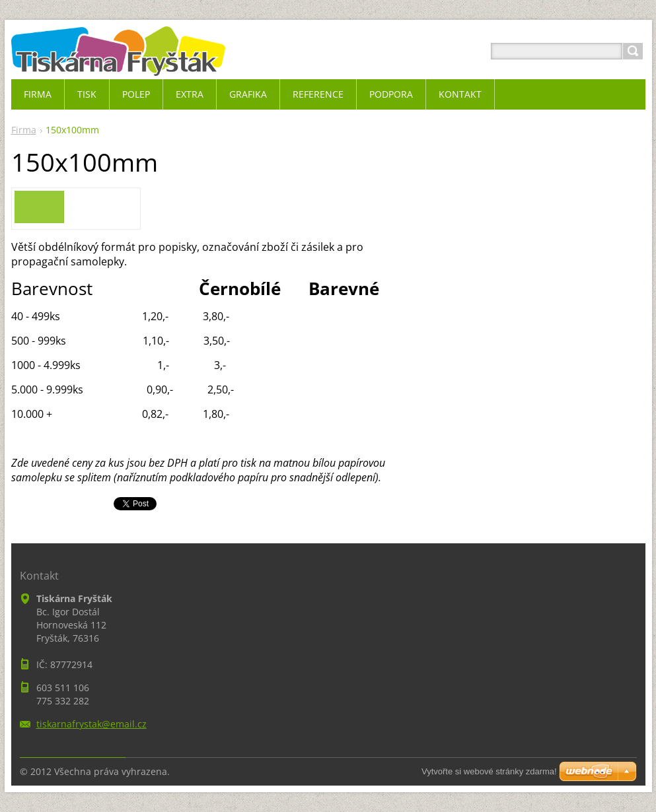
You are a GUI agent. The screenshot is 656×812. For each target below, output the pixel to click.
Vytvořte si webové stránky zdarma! (489, 771)
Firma (24, 130)
